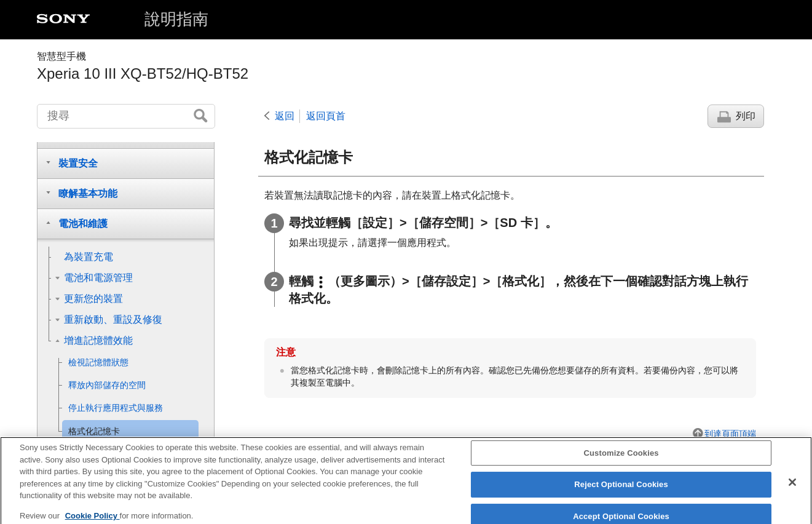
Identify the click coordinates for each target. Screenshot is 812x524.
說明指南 (176, 19)
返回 (285, 116)
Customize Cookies (621, 459)
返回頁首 (326, 116)
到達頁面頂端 (730, 434)
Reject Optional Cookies (621, 491)
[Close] (792, 488)
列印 (746, 116)
